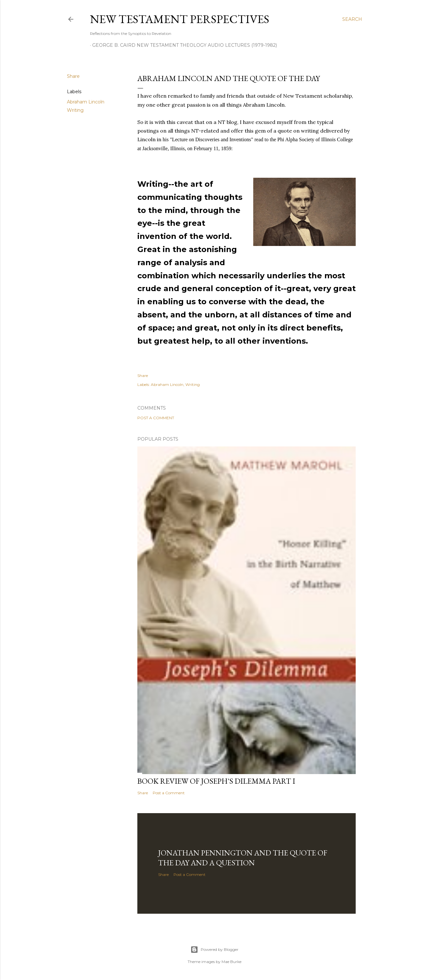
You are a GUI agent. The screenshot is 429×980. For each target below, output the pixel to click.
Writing (75, 110)
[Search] (352, 19)
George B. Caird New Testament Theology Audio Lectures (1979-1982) (185, 45)
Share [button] (73, 76)
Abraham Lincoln (86, 102)
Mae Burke (231, 962)
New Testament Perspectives (180, 19)
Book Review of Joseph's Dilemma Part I (216, 781)
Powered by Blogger (214, 950)
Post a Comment (156, 418)
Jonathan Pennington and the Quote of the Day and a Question (243, 858)
